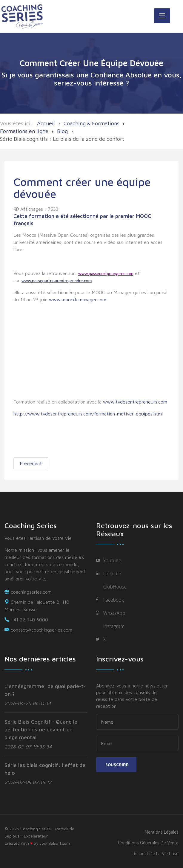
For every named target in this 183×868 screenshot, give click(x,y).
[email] (137, 743)
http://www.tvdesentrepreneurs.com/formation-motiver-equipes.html (88, 414)
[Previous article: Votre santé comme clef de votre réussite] (31, 463)
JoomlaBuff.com (55, 843)
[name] (137, 722)
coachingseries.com (31, 592)
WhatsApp (114, 613)
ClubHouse (115, 587)
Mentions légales (162, 832)
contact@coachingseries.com (41, 630)
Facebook (114, 600)
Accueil (46, 123)
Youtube (112, 560)
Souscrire (116, 764)
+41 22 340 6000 (29, 620)
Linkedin (112, 574)
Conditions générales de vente (148, 843)
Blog (62, 131)
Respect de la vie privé (156, 854)
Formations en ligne (24, 131)
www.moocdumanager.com (78, 299)
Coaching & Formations (91, 123)
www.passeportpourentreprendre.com (57, 281)
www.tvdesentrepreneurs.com (135, 402)
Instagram (114, 626)
